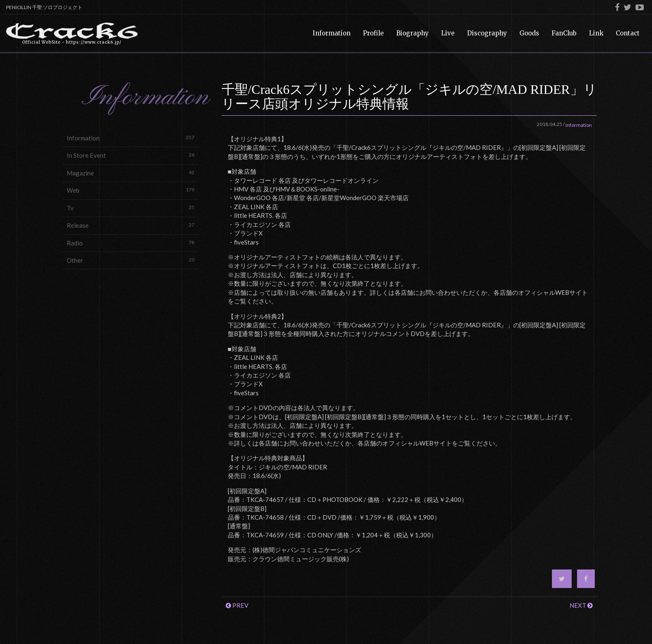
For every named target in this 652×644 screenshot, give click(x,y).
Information (131, 138)
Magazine (131, 173)
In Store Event (131, 155)
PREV (237, 605)
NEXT (581, 605)
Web (131, 190)
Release (131, 225)
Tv (131, 208)
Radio (131, 243)
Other (131, 260)
